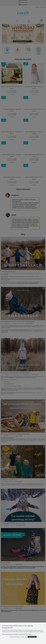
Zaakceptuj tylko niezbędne (15, 637)
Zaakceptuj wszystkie (32, 637)
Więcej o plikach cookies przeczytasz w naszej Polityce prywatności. (17, 634)
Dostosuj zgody (24, 637)
